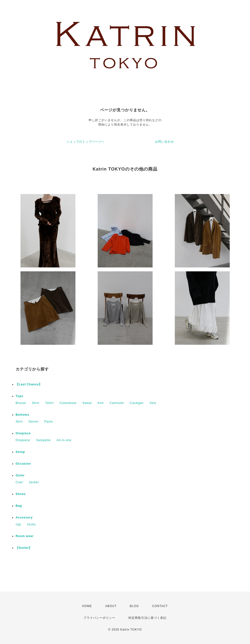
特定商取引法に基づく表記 (147, 618)
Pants (49, 422)
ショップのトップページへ (85, 142)
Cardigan (137, 403)
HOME (87, 606)
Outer (20, 475)
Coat (19, 482)
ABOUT (111, 606)
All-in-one (64, 440)
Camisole (117, 403)
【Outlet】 (24, 548)
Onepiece (23, 433)
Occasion (23, 464)
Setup (20, 452)
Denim (33, 422)
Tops (20, 396)
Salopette (43, 440)
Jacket (34, 482)
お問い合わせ (165, 142)
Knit (101, 403)
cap (18, 524)
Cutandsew (68, 403)
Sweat (87, 403)
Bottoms (22, 415)
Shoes (21, 494)
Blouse (21, 403)
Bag (19, 506)
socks (31, 524)
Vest (153, 403)
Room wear (25, 536)
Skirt (19, 422)
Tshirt (49, 403)
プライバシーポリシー (99, 618)
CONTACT (160, 606)
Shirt (36, 403)
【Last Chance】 (29, 384)
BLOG (134, 606)
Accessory (24, 517)
